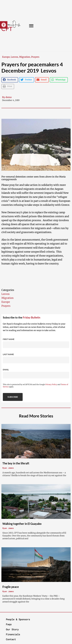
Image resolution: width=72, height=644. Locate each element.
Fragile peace (11, 587)
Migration (25, 57)
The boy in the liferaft (16, 463)
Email (6, 370)
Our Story (12, 629)
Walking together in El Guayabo (22, 524)
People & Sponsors (18, 619)
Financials (13, 634)
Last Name (8, 354)
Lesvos (14, 57)
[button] (4, 25)
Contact (11, 639)
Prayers (35, 57)
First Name (9, 339)
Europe (6, 57)
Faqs (9, 624)
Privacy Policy (51, 384)
